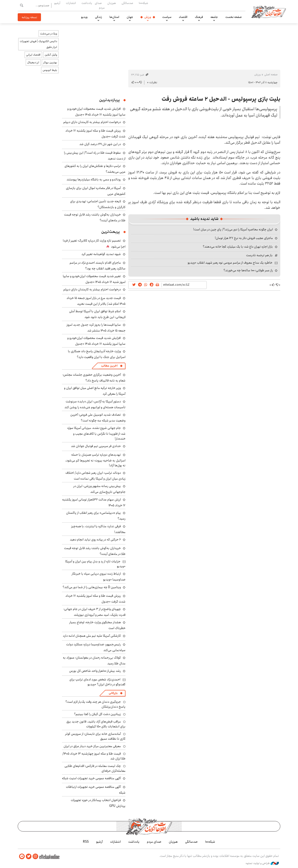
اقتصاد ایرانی (33, 55)
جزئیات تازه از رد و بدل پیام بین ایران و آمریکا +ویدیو (95, 564)
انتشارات (71, 3)
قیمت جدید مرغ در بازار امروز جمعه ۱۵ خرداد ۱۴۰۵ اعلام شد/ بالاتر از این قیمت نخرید (96, 301)
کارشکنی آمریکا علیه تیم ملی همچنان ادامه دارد (92, 636)
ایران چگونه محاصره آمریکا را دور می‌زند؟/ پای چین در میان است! (233, 229)
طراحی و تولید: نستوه (262, 863)
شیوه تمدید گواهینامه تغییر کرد (101, 254)
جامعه (214, 17)
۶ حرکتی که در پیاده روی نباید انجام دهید (95, 540)
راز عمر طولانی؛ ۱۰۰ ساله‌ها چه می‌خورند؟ (248, 270)
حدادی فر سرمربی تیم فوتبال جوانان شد (96, 446)
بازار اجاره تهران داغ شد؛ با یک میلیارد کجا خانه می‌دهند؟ (238, 247)
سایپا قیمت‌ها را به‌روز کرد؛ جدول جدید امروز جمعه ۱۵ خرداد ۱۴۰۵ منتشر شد (96, 328)
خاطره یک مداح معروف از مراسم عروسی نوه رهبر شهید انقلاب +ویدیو (230, 263)
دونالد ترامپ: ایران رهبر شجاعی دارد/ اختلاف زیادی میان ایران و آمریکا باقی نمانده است (95, 476)
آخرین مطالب (109, 366)
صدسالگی (127, 3)
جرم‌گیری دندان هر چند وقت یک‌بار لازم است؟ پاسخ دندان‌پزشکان (95, 704)
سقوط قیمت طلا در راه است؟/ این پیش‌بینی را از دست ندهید (95, 156)
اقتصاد (183, 17)
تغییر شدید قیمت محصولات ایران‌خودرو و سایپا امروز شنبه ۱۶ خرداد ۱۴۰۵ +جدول (94, 279)
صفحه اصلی (271, 75)
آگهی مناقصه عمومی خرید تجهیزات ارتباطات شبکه (96, 790)
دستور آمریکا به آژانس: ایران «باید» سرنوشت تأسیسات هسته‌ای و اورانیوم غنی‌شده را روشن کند (95, 404)
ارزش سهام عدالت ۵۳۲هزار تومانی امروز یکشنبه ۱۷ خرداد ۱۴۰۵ (94, 502)
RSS (86, 842)
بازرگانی (113, 693)
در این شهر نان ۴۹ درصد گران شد (100, 144)
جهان (130, 17)
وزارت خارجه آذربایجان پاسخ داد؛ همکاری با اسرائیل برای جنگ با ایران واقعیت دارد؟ (97, 354)
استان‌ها (114, 17)
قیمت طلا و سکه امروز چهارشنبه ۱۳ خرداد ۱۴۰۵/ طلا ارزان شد (94, 756)
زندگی (98, 17)
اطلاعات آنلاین (269, 12)
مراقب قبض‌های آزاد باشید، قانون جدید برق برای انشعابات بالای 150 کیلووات (96, 724)
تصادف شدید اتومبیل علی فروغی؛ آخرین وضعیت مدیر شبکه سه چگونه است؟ (98, 418)
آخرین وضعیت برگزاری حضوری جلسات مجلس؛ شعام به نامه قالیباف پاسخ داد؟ (94, 378)
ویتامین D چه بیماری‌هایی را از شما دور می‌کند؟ (92, 587)
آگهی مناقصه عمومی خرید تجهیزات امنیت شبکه (91, 778)
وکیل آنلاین (51, 55)
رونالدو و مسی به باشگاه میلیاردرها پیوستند (94, 179)
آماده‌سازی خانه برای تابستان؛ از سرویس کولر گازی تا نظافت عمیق (95, 736)
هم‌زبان (112, 3)
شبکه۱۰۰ (143, 3)
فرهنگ (199, 17)
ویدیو (84, 17)
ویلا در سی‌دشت (49, 34)
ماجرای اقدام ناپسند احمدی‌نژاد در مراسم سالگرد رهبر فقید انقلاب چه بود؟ (98, 266)
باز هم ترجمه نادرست (259, 255)
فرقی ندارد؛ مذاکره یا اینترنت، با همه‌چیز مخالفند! (98, 529)
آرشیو (57, 3)
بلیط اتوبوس (50, 70)
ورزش (148, 17)
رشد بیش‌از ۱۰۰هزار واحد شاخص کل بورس (95, 671)
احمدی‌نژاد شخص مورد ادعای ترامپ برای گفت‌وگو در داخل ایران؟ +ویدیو (97, 682)
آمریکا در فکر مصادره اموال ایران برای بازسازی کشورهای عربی (96, 191)
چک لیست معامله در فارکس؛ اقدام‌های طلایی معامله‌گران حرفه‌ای (95, 768)
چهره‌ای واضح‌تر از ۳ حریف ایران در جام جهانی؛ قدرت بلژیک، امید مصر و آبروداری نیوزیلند (95, 612)
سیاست (167, 17)
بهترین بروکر (50, 62)
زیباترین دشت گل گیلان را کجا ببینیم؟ (97, 714)
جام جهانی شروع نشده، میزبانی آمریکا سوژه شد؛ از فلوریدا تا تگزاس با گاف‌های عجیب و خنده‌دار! (96, 433)
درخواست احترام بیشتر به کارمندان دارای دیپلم (92, 122)
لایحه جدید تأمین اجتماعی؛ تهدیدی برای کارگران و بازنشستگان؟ (98, 204)
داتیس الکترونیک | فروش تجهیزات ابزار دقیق (38, 44)
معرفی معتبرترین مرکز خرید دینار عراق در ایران (92, 746)
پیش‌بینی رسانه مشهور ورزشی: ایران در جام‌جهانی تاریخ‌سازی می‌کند (99, 489)
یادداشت (87, 3)
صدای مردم (100, 5)
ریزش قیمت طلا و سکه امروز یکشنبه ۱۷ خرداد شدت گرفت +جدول (95, 599)
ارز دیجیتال (33, 62)
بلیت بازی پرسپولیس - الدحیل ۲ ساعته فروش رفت (221, 99)
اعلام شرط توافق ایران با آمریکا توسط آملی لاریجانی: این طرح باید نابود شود (97, 314)
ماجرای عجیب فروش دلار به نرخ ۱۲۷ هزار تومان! (244, 238)
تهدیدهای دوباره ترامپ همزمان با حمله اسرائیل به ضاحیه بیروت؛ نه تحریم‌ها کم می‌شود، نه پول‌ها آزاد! (95, 460)
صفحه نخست (234, 17)
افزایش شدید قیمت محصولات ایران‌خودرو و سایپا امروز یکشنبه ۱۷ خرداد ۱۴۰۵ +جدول (96, 112)
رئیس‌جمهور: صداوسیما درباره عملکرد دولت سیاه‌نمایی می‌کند (96, 647)
